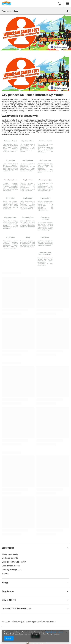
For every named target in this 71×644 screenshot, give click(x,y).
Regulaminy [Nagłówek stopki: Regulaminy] (8, 591)
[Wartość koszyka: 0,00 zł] (60, 4)
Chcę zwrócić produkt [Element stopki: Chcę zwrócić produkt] (11, 566)
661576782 (6, 622)
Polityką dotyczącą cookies (54, 632)
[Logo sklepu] (7, 4)
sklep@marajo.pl (18, 622)
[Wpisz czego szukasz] (35, 11)
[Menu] (67, 4)
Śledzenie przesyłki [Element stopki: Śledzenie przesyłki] (10, 558)
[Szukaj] (67, 11)
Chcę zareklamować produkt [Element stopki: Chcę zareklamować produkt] (14, 562)
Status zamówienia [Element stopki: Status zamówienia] (10, 554)
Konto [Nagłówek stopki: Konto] (5, 583)
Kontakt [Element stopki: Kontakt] (5, 574)
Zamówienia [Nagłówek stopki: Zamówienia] (8, 548)
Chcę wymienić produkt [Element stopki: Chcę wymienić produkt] (12, 570)
